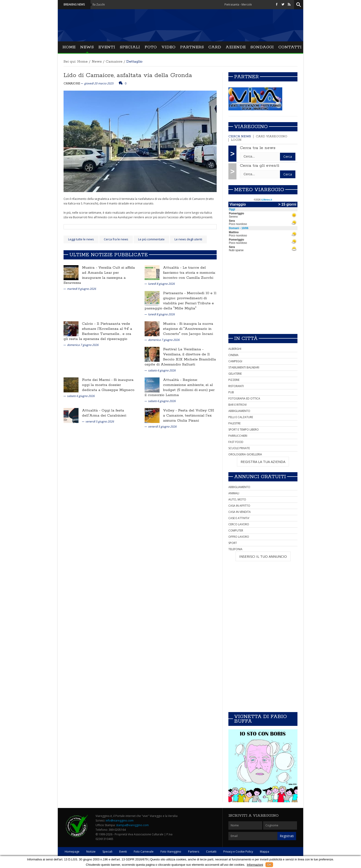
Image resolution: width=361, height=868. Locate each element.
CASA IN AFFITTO (239, 506)
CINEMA (233, 355)
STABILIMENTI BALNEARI (244, 367)
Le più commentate (151, 239)
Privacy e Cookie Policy (238, 852)
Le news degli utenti (188, 239)
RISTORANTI (236, 386)
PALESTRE (234, 423)
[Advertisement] (263, 298)
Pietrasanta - (175, 293)
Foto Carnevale (144, 852)
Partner (246, 77)
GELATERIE (235, 374)
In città (246, 339)
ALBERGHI (235, 349)
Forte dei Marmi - (98, 380)
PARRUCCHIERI (238, 436)
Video (168, 47)
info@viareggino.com (120, 821)
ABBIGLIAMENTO (239, 411)
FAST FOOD (236, 442)
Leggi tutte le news (81, 239)
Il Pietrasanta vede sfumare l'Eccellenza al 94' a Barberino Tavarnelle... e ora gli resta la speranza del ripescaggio (98, 331)
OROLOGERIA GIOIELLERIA (245, 454)
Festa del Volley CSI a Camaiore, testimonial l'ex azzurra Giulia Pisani (189, 415)
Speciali (130, 47)
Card (215, 47)
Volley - (170, 410)
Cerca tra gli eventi (260, 166)
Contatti (290, 47)
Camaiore (114, 62)
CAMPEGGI (235, 361)
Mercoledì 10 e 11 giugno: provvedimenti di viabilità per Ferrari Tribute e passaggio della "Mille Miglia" (180, 301)
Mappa (265, 852)
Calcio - (89, 324)
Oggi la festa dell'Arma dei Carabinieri (104, 413)
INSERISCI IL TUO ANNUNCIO (263, 556)
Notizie (91, 852)
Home (69, 47)
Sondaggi (262, 47)
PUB (231, 392)
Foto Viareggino (171, 852)
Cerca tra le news (258, 148)
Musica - (90, 268)
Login (236, 140)
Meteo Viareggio (259, 190)
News (87, 47)
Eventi (107, 47)
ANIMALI (234, 493)
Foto (151, 47)
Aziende (236, 47)
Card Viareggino (272, 137)
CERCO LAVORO (239, 524)
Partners (192, 47)
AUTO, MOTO (237, 499)
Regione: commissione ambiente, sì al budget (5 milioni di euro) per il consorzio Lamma (180, 387)
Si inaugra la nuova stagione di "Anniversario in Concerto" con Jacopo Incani (188, 329)
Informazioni (255, 865)
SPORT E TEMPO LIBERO (244, 430)
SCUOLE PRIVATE (239, 448)
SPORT (233, 543)
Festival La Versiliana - (183, 349)
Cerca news (240, 137)
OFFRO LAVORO (239, 537)
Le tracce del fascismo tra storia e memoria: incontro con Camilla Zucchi (189, 273)
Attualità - (173, 268)
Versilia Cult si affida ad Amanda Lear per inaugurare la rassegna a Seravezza (99, 275)
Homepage (72, 852)
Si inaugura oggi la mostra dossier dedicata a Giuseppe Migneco (108, 385)
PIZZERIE (234, 380)
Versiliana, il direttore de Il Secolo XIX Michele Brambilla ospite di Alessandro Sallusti (180, 359)
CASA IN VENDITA (240, 512)
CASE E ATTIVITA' (239, 518)
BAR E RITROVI (237, 405)
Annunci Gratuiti (260, 477)
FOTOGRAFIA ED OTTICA (244, 398)
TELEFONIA (235, 549)
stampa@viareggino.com (132, 825)
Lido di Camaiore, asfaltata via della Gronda (128, 75)
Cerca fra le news (116, 239)
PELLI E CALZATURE (241, 417)
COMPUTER (236, 530)
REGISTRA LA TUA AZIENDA (263, 462)
